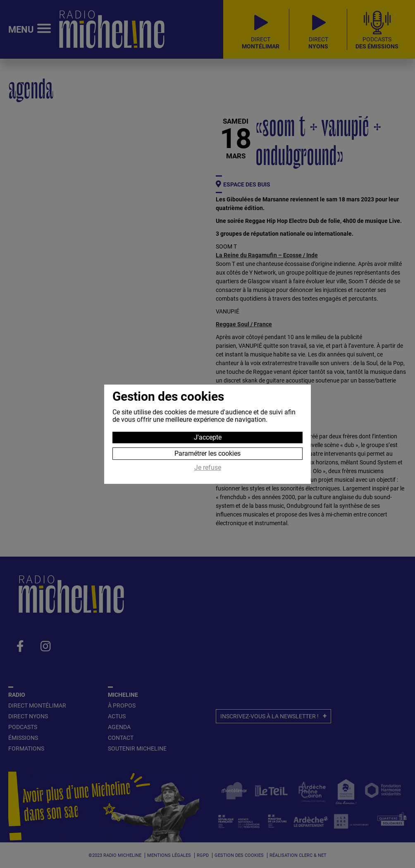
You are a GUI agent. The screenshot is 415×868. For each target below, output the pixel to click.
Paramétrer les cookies (207, 453)
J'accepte (208, 437)
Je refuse (208, 468)
